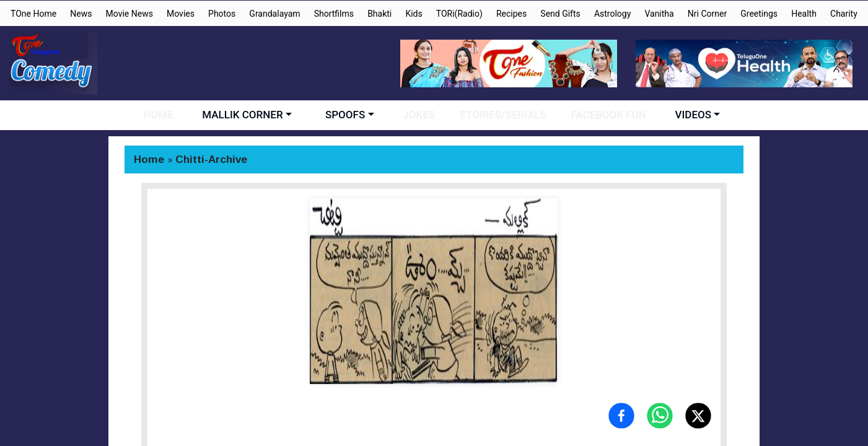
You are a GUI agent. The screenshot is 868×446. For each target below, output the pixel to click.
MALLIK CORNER (248, 115)
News (81, 14)
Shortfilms (334, 14)
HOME (167, 115)
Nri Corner (707, 14)
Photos (222, 14)
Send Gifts (560, 14)
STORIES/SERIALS (500, 115)
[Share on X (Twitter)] (698, 416)
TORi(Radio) (459, 14)
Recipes (511, 14)
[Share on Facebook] (621, 416)
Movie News (129, 14)
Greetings (759, 14)
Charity (844, 14)
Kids (414, 14)
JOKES (422, 115)
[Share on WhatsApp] (660, 416)
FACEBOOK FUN (599, 115)
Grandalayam (274, 14)
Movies (181, 14)
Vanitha (659, 14)
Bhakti (379, 14)
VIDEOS (682, 115)
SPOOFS (351, 115)
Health (804, 14)
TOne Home (33, 14)
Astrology (612, 14)
